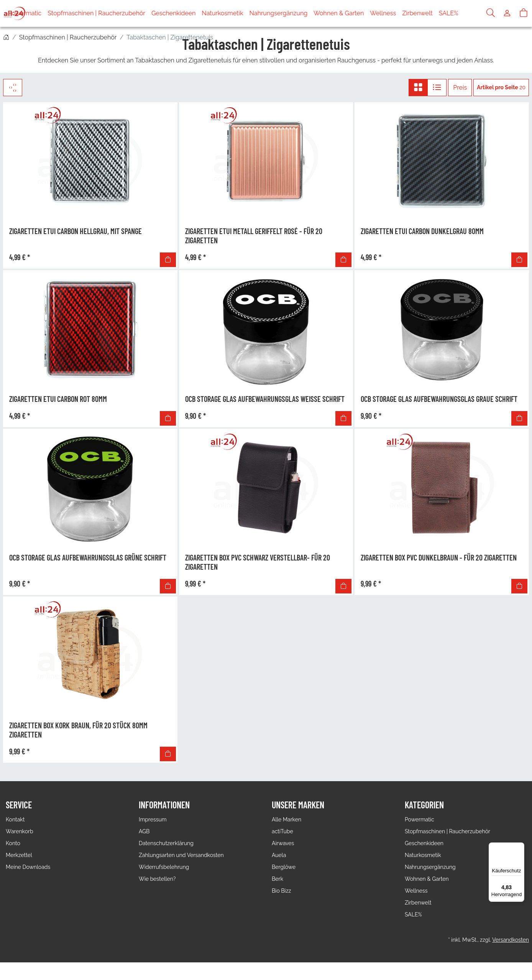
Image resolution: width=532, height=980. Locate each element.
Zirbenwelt (439, 13)
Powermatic (46, 13)
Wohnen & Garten (360, 13)
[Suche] (491, 13)
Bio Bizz (281, 891)
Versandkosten (511, 940)
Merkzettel (19, 855)
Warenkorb (20, 831)
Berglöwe (284, 867)
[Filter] (13, 88)
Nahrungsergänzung (300, 13)
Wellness (404, 13)
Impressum (153, 819)
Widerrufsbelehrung (164, 867)
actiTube (282, 831)
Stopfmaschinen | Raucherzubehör (118, 13)
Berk (277, 879)
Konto (13, 843)
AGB (144, 831)
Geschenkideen (195, 13)
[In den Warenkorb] (168, 260)
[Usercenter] (507, 13)
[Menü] (520, 847)
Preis (460, 88)
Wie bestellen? (157, 879)
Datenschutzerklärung (166, 843)
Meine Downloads (28, 867)
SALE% (470, 13)
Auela (279, 855)
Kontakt (15, 819)
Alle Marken (287, 819)
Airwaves (283, 843)
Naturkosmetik (244, 13)
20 (501, 87)
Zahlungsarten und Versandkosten (181, 855)
